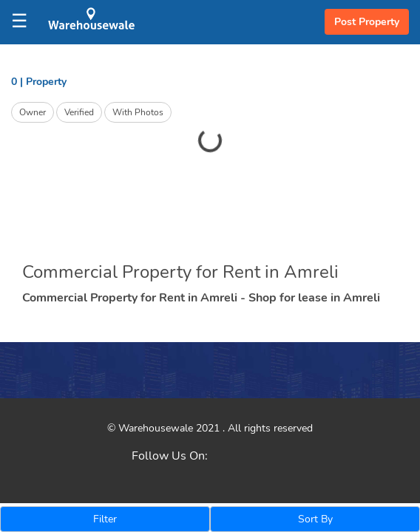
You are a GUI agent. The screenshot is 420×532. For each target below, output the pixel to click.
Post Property (367, 22)
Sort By (315, 519)
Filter (105, 519)
